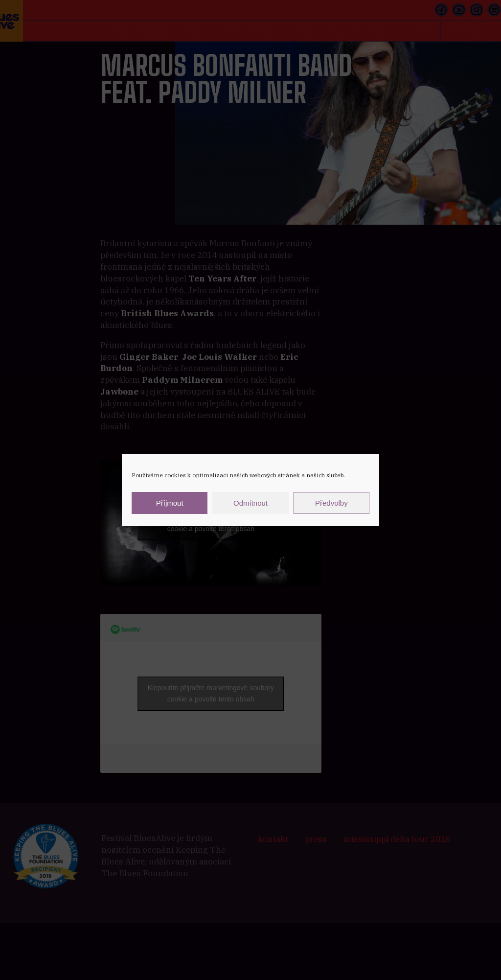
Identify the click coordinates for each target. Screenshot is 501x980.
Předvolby (331, 503)
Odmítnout (250, 503)
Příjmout (170, 503)
